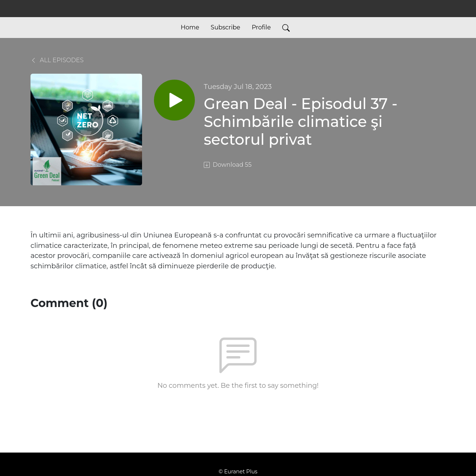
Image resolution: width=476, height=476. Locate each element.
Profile (261, 27)
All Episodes (57, 60)
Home (190, 27)
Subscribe (226, 27)
